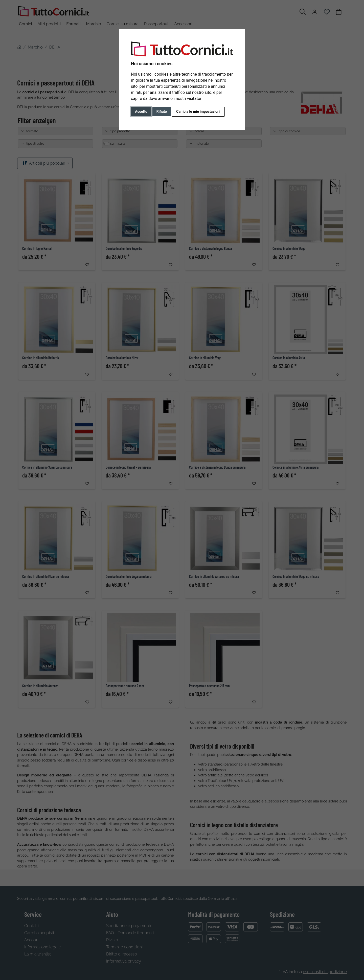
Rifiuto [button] (162, 112)
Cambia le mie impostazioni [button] (198, 112)
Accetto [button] (141, 112)
